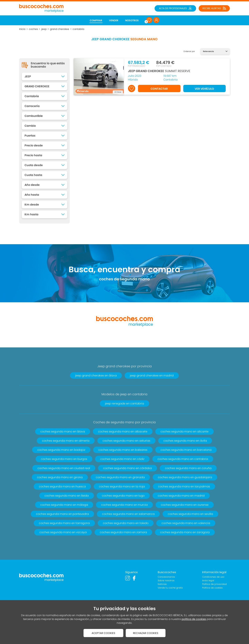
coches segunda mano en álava (63, 431)
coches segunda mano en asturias (126, 441)
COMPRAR (96, 20)
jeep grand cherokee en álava (96, 375)
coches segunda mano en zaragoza (185, 532)
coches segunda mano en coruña (188, 468)
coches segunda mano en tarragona (64, 523)
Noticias (162, 584)
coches (33, 29)
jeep (44, 29)
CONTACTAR (159, 89)
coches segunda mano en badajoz (61, 450)
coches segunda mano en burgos (64, 459)
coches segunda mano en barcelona (186, 450)
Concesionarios (166, 577)
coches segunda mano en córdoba (128, 468)
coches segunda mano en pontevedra (62, 514)
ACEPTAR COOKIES (103, 633)
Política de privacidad (214, 584)
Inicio (22, 29)
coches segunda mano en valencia (186, 523)
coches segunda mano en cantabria (183, 459)
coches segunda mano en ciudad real (64, 468)
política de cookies (194, 619)
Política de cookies (212, 588)
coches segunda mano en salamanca (128, 514)
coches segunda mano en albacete (123, 431)
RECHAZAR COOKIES (146, 633)
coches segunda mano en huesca (62, 486)
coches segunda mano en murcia (124, 505)
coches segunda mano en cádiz (122, 459)
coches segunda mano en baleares (123, 450)
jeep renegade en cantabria (124, 403)
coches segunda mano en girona (60, 477)
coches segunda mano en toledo (126, 523)
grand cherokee (60, 29)
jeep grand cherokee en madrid (152, 375)
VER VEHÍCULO (204, 89)
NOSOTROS (132, 20)
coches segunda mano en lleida (67, 496)
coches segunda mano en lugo (123, 496)
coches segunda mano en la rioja (122, 486)
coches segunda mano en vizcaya (63, 532)
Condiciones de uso (213, 577)
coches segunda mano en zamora (123, 532)
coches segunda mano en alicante (185, 431)
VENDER (114, 20)
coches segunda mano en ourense (185, 505)
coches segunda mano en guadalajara (185, 477)
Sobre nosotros (166, 580)
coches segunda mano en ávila (185, 441)
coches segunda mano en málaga (64, 505)
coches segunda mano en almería (66, 441)
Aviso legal (208, 580)
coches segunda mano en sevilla (190, 514)
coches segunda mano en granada (120, 477)
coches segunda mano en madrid (181, 496)
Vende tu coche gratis (170, 588)
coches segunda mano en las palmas (184, 486)
